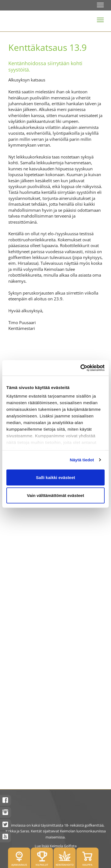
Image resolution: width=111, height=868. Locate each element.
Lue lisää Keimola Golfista (56, 846)
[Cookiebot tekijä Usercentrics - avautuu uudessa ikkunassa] (80, 368)
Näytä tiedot (82, 460)
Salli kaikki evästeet (56, 477)
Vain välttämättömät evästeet (56, 495)
